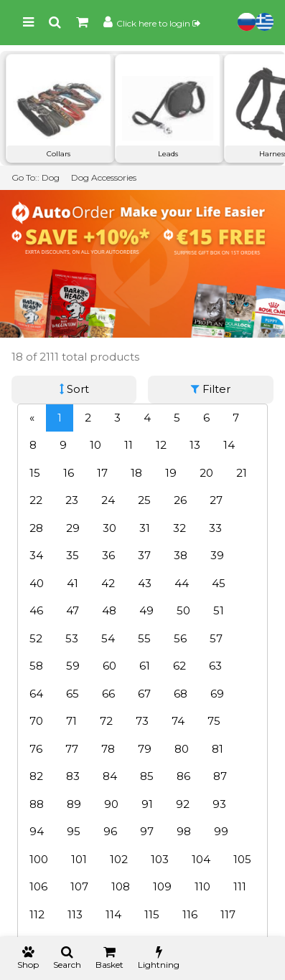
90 (111, 804)
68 (181, 694)
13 (195, 445)
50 (183, 610)
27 (216, 500)
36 (108, 555)
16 (69, 473)
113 (75, 914)
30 (109, 528)
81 (218, 749)
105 (242, 859)
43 (145, 583)
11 (129, 445)
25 (144, 500)
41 (73, 583)
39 (217, 555)
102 (119, 859)
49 (146, 610)
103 (160, 859)
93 (219, 804)
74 (178, 721)
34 (36, 555)
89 (74, 804)
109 (162, 886)
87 (220, 776)
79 (145, 749)
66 (108, 694)
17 (102, 473)
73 (142, 721)
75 (214, 721)
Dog (51, 177)
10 (95, 445)
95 (74, 831)
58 (36, 666)
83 (73, 776)
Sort (74, 389)
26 (180, 500)
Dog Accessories (104, 177)
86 (183, 776)
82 (36, 776)
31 (145, 528)
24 (108, 500)
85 (147, 776)
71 (71, 721)
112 (37, 914)
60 (109, 666)
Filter (211, 389)
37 (144, 555)
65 (73, 694)
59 (73, 666)
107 (79, 886)
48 (109, 610)
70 (36, 721)
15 (35, 473)
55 (144, 638)
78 (108, 749)
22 (36, 500)
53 (72, 638)
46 (36, 610)
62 (179, 666)
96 (110, 831)
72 (106, 721)
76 (36, 749)
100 (39, 859)
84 (110, 776)
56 (180, 638)
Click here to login (158, 23)
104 (201, 859)
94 (37, 831)
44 (182, 583)
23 (72, 500)
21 (242, 473)
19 (171, 473)
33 (215, 528)
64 (36, 694)
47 (73, 610)
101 (79, 859)
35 (73, 555)
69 (217, 694)
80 (182, 749)
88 (37, 804)
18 (136, 473)
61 (145, 666)
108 (121, 886)
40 (37, 583)
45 (219, 583)
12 (161, 445)
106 (38, 886)
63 (215, 666)
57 (216, 638)
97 (147, 831)
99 (221, 831)
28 (36, 528)
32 (179, 528)
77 (72, 749)
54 (108, 638)
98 (184, 831)
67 (144, 694)
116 (190, 914)
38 (181, 555)
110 (202, 886)
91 (147, 804)
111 (240, 886)
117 (228, 914)
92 (183, 804)
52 (36, 638)
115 (152, 914)
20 (206, 473)
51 (219, 610)
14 (229, 445)
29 (73, 528)
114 (113, 914)
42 (108, 583)
